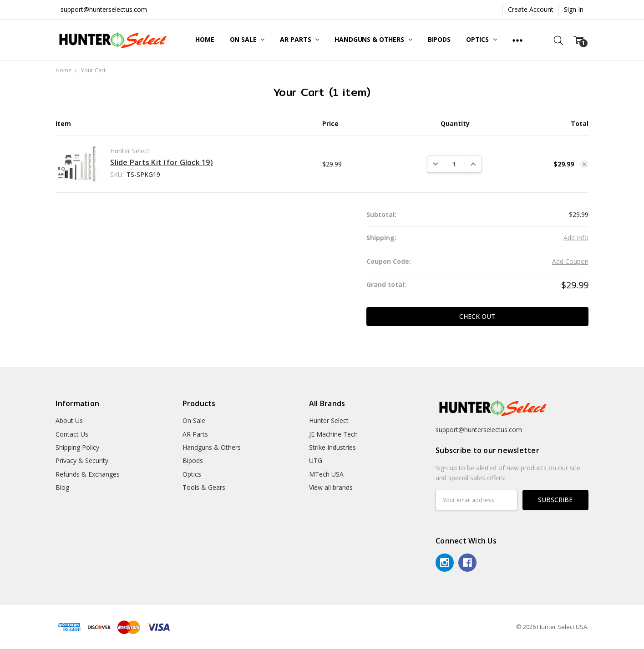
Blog (62, 487)
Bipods (439, 39)
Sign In (574, 9)
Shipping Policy (77, 447)
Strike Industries (332, 447)
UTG (316, 460)
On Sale (247, 39)
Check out (477, 316)
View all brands (331, 487)
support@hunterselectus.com (104, 9)
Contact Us (72, 434)
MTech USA (326, 474)
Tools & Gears (204, 487)
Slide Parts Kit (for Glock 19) (162, 162)
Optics (482, 39)
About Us (69, 420)
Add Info (576, 238)
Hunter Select (329, 420)
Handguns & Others (373, 39)
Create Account (531, 9)
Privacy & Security (82, 460)
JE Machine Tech (333, 434)
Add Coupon (570, 261)
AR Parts (299, 39)
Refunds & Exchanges (88, 474)
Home (205, 39)
